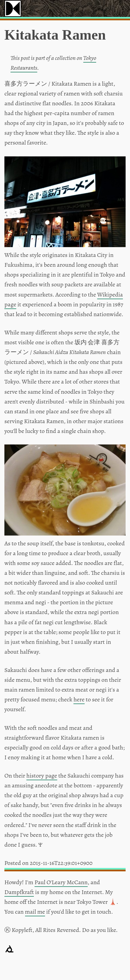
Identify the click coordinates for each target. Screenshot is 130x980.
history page (42, 776)
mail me (35, 912)
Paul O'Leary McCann (61, 882)
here (79, 699)
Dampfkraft (19, 892)
